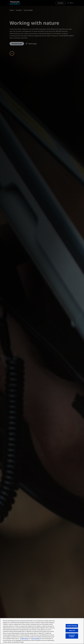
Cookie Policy (24, 639)
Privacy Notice (35, 639)
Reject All (72, 630)
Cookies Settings (72, 626)
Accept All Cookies (72, 636)
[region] (42, 631)
